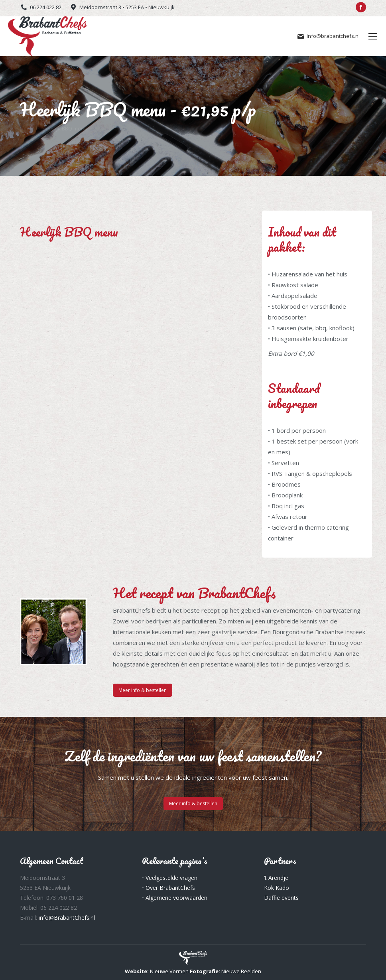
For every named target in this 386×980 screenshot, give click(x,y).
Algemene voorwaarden (176, 898)
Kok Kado (277, 888)
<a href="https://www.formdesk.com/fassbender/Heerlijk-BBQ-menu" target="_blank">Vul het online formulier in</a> (131, 284)
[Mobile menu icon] (373, 36)
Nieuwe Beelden (241, 971)
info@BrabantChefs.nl (67, 918)
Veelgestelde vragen (171, 878)
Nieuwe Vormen (169, 971)
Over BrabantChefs (170, 888)
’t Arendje (276, 878)
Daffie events (281, 898)
